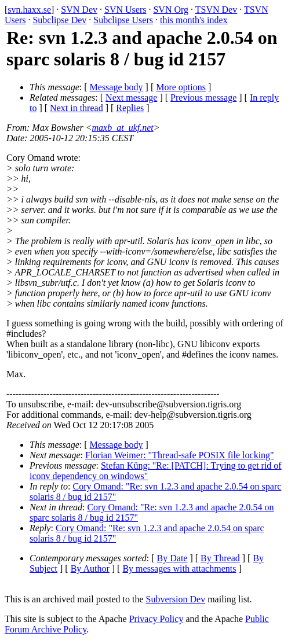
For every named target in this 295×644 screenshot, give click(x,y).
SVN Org (171, 10)
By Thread (220, 558)
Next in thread (77, 108)
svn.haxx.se (29, 10)
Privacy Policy (156, 619)
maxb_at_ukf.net (123, 128)
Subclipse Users (123, 20)
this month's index (194, 20)
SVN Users (125, 10)
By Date (172, 558)
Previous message (203, 97)
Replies (130, 108)
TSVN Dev (216, 10)
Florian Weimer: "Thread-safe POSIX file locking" (180, 455)
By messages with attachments (179, 568)
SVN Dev (79, 10)
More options (181, 87)
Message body (116, 87)
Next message (131, 97)
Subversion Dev (176, 599)
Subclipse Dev (59, 20)
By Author (90, 568)
